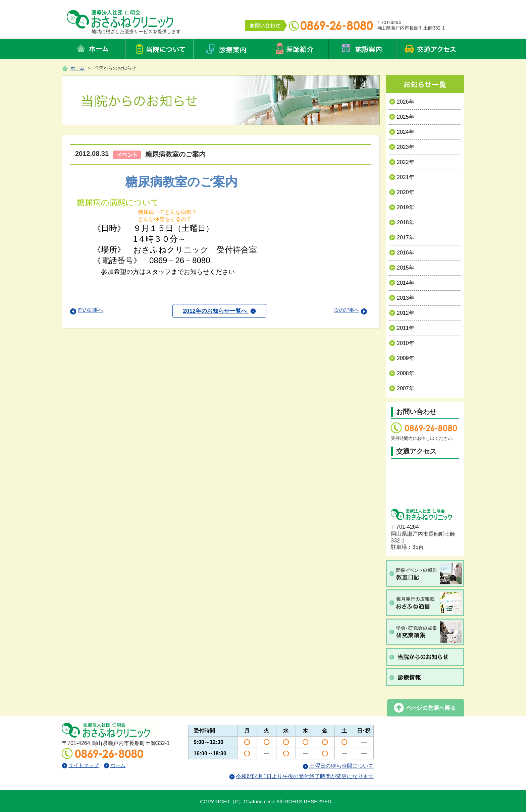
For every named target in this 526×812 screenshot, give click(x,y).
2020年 (402, 192)
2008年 (402, 373)
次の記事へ (347, 310)
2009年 (402, 358)
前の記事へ (90, 310)
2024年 (402, 132)
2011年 (402, 328)
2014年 (402, 283)
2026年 (402, 102)
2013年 (402, 298)
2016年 (402, 253)
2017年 (402, 238)
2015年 (402, 268)
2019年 (402, 207)
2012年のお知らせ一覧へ (219, 311)
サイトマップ (80, 765)
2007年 (402, 388)
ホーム (77, 68)
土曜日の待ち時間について (338, 766)
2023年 (402, 147)
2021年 (402, 177)
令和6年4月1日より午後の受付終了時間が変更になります (301, 776)
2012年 (402, 313)
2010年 (402, 343)
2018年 (402, 222)
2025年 (402, 117)
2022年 (402, 162)
